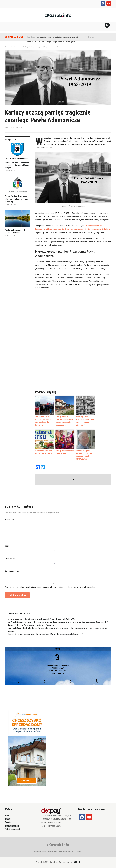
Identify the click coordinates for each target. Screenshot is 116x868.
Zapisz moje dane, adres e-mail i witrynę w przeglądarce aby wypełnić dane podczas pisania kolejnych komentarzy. (50, 586)
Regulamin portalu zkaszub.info (45, 850)
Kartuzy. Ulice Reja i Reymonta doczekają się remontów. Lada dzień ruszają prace (64, 421)
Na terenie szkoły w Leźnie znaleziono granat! (57, 37)
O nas (7, 814)
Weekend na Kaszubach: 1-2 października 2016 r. (45, 451)
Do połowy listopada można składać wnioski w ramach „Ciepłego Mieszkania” (85, 421)
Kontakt (8, 821)
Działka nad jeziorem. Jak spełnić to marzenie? (15, 231)
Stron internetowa (12, 570)
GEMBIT (77, 861)
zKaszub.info (58, 844)
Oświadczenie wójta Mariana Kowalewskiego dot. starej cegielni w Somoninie (44, 421)
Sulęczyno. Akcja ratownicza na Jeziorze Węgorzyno (35, 624)
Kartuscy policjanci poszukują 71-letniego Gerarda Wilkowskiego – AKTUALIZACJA (85, 454)
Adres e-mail (10, 558)
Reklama (8, 818)
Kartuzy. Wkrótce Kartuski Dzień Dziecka (65, 451)
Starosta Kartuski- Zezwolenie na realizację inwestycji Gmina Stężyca (17, 165)
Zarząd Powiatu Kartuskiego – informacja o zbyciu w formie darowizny (17, 199)
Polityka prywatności (13, 828)
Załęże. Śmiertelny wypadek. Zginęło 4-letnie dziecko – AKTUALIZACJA (49, 618)
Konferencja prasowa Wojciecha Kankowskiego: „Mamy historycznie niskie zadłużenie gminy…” (49, 633)
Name (7, 545)
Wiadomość (9, 519)
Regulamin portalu (12, 825)
